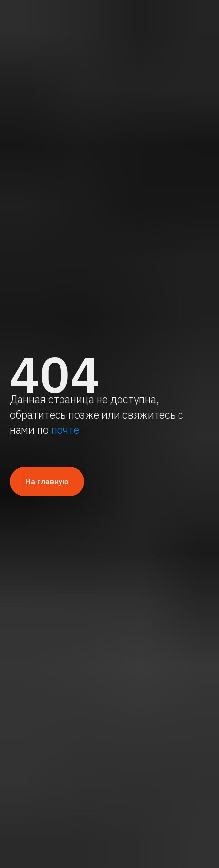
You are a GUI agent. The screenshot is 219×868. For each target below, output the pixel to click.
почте (65, 430)
